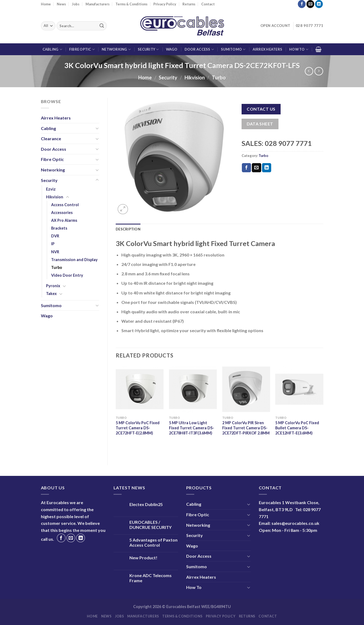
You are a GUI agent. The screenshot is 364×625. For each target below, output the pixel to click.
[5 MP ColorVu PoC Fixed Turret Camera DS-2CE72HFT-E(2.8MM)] (140, 389)
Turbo (219, 78)
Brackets (59, 228)
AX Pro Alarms (64, 220)
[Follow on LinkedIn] (319, 4)
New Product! (143, 558)
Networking (116, 49)
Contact (208, 4)
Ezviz (51, 189)
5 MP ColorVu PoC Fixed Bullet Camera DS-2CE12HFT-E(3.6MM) (297, 428)
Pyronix (53, 286)
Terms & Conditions (131, 4)
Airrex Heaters (268, 49)
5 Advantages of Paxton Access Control (153, 542)
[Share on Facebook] (246, 168)
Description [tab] (128, 229)
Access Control (65, 205)
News (61, 4)
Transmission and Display (74, 260)
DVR (55, 236)
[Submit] (102, 26)
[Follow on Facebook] (302, 4)
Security (148, 49)
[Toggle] (97, 128)
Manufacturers (98, 4)
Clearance (51, 138)
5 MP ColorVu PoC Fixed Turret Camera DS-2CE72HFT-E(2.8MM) (138, 428)
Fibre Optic (82, 49)
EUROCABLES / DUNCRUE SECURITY (151, 525)
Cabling (52, 49)
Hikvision (195, 78)
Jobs (76, 4)
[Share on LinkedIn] (267, 168)
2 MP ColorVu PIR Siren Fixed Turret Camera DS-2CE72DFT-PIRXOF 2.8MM (246, 428)
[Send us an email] (310, 4)
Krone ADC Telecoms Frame (151, 578)
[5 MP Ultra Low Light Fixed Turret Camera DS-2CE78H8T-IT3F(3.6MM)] (193, 389)
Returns (189, 4)
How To (299, 49)
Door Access (199, 49)
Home (46, 4)
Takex (51, 294)
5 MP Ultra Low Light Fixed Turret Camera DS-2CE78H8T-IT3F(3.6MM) (192, 428)
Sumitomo (233, 49)
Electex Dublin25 (146, 504)
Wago (172, 49)
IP (53, 244)
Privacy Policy (165, 4)
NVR (55, 252)
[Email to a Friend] (256, 168)
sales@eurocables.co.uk (295, 523)
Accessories (62, 213)
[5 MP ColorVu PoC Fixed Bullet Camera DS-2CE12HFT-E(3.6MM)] (299, 389)
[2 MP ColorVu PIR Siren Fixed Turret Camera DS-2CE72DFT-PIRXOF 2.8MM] (246, 389)
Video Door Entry (67, 275)
